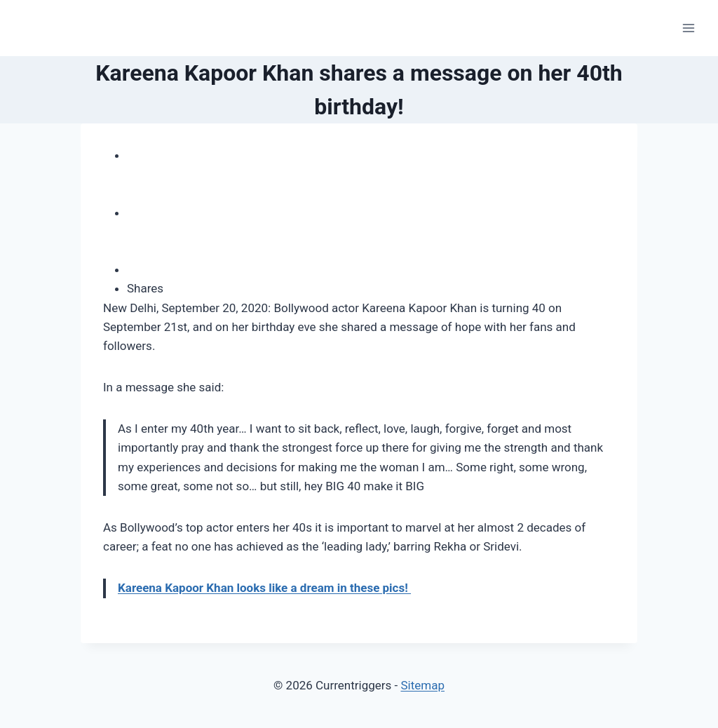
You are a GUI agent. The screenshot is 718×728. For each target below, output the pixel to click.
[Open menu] (688, 28)
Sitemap (422, 685)
